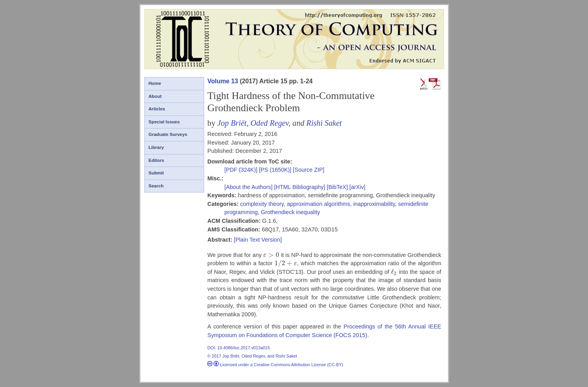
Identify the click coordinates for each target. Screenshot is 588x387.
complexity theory (262, 204)
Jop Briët (232, 123)
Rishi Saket (324, 123)
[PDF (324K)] (241, 170)
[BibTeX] (337, 187)
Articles (157, 109)
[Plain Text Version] (258, 240)
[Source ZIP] (309, 170)
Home (155, 83)
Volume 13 (223, 81)
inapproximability (374, 204)
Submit (156, 173)
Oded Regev (269, 123)
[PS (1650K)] (276, 170)
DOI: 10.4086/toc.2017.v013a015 (239, 348)
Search (156, 186)
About (155, 96)
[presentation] (271, 255)
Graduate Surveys (168, 134)
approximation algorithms (318, 204)
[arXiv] (357, 187)
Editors (157, 160)
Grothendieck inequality (290, 212)
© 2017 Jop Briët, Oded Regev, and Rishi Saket (252, 356)
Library (156, 147)
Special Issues (164, 122)
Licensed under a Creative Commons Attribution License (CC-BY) (275, 365)
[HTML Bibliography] (300, 187)
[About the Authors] (249, 187)
